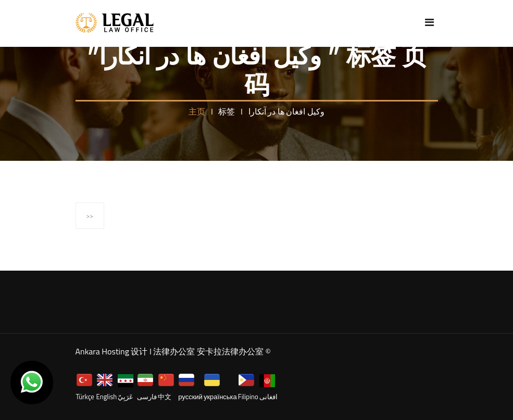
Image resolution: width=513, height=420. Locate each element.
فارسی (147, 397)
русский (190, 397)
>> (90, 216)
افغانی (268, 397)
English (107, 397)
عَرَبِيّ (126, 397)
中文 (165, 397)
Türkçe (85, 397)
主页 (198, 111)
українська (220, 397)
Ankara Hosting (102, 351)
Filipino (248, 397)
